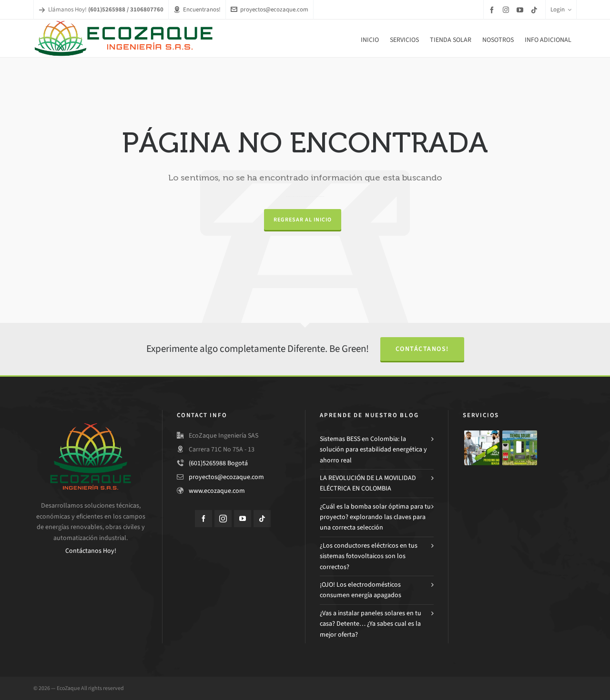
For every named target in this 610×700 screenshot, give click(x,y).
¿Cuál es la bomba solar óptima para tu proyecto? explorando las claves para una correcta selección (375, 517)
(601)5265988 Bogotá (218, 463)
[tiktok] (536, 10)
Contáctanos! (422, 349)
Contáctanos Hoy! (91, 551)
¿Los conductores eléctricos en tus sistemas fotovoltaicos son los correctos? (369, 556)
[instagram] (507, 10)
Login (561, 9)
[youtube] (521, 10)
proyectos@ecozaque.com (269, 9)
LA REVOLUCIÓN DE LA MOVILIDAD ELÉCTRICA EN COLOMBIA (368, 483)
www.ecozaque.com (217, 491)
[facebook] (493, 10)
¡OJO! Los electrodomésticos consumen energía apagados (361, 590)
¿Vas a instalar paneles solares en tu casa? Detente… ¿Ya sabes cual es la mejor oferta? (371, 624)
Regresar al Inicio (303, 220)
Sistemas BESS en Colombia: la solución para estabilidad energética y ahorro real (373, 450)
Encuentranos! (197, 9)
